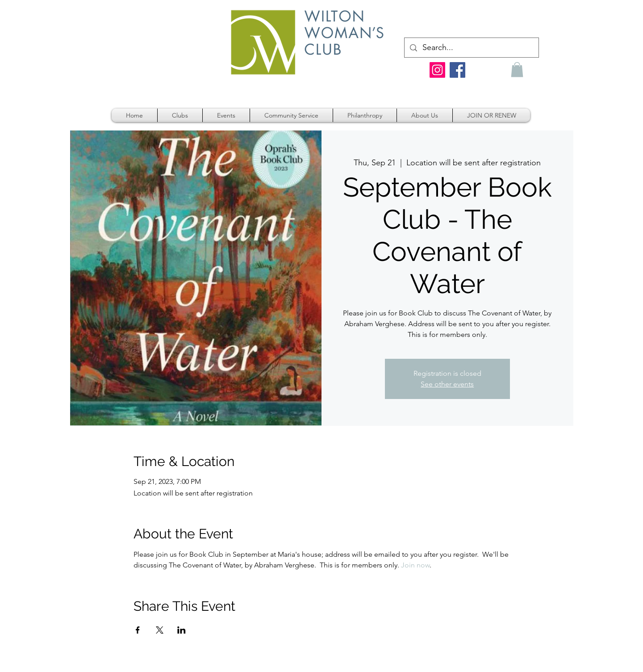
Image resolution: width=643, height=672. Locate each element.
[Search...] (471, 48)
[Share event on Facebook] (138, 630)
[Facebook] (457, 70)
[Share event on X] (160, 630)
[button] (517, 69)
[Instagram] (437, 70)
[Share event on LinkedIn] (182, 630)
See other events (447, 384)
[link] (527, 18)
